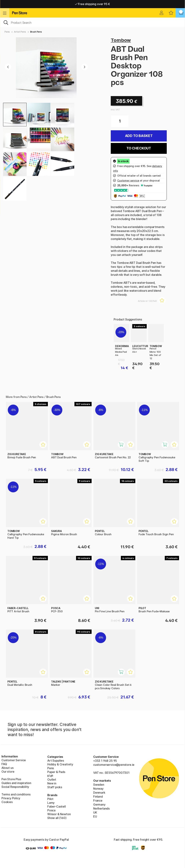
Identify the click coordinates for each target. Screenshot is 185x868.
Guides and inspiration (16, 783)
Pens (7, 32)
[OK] (92, 22)
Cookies (7, 802)
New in (52, 783)
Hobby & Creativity (60, 764)
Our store (8, 772)
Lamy (51, 803)
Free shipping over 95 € (93, 4)
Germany (99, 804)
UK (95, 812)
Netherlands (101, 808)
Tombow (121, 40)
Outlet (52, 780)
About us (7, 768)
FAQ (4, 764)
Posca (51, 810)
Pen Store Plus (11, 779)
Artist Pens (20, 32)
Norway (98, 789)
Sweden (99, 785)
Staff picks (55, 787)
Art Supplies (56, 761)
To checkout (139, 148)
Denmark (99, 793)
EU (95, 816)
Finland (98, 797)
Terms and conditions (16, 794)
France (98, 801)
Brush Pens (36, 32)
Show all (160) (57, 818)
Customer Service (14, 760)
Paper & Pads (56, 772)
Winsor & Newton (59, 814)
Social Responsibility (15, 787)
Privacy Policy (11, 798)
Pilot (50, 799)
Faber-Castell (57, 806)
